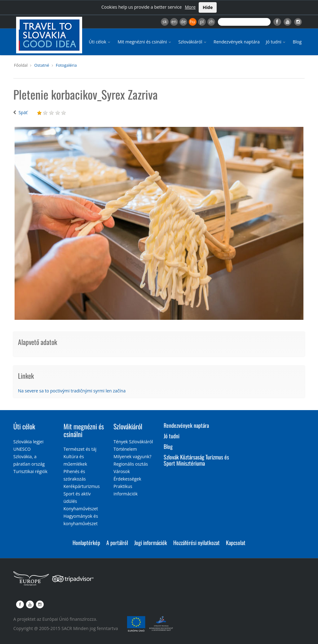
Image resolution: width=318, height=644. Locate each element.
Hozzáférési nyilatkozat (197, 543)
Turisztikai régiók (30, 471)
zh (211, 22)
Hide (208, 7)
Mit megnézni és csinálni (145, 42)
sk (165, 22)
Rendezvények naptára (237, 42)
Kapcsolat (236, 543)
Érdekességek (127, 479)
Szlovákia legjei (28, 442)
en (174, 22)
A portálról (117, 543)
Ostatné (42, 65)
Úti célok (100, 42)
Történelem (125, 449)
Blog (297, 42)
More (190, 7)
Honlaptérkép (86, 543)
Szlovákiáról (193, 42)
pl (202, 22)
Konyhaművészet (81, 509)
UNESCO (22, 449)
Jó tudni (276, 42)
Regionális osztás (131, 464)
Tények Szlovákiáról (133, 442)
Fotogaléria (66, 65)
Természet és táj (80, 449)
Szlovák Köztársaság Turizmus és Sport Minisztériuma (196, 460)
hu (193, 22)
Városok (122, 471)
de (183, 22)
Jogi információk (151, 543)
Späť (23, 112)
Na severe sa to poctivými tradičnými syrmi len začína (72, 391)
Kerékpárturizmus (82, 486)
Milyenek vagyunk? (132, 456)
